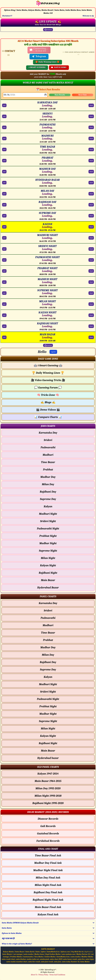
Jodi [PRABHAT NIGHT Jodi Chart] (4, 271)
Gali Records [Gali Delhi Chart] (48, 826)
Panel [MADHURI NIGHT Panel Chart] (91, 238)
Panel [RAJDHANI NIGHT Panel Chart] (91, 326)
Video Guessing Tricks (48, 380)
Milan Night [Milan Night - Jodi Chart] (48, 558)
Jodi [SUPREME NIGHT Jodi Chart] (4, 293)
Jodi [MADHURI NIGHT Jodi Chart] (4, 238)
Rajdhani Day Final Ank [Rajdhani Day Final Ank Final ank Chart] (48, 892)
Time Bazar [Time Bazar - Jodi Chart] (48, 462)
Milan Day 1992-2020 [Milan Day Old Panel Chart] (48, 788)
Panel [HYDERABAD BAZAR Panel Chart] (91, 183)
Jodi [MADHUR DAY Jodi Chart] (4, 172)
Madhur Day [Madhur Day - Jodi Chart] (48, 477)
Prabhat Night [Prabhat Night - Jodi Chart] (48, 536)
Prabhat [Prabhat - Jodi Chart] (48, 470)
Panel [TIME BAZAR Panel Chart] (91, 149)
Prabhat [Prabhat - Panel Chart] (48, 640)
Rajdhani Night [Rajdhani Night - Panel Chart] (48, 743)
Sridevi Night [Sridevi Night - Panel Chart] (48, 692)
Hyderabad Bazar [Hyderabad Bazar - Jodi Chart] (48, 588)
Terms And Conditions (57, 975)
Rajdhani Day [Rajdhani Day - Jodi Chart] (48, 492)
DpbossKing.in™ (50, 970)
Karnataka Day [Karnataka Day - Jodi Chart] (48, 433)
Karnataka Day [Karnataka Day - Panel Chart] (48, 603)
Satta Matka (85, 962)
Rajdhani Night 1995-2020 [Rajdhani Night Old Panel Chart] (48, 803)
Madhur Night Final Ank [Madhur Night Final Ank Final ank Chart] (48, 870)
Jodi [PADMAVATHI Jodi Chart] (4, 127)
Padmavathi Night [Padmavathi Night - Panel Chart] (48, 699)
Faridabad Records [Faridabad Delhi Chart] (48, 841)
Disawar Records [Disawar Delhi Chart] (48, 819)
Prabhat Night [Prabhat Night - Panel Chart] (48, 706)
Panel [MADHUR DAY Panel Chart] (91, 172)
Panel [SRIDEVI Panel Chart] (91, 116)
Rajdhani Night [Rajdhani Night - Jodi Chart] (48, 573)
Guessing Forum (48, 388)
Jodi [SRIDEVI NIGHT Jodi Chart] (4, 249)
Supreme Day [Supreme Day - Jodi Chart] (48, 499)
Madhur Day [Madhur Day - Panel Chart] (48, 647)
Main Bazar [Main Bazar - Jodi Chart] (48, 580)
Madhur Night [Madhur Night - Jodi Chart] (48, 543)
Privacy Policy (43, 975)
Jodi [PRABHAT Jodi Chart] (4, 161)
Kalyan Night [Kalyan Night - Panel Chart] (48, 736)
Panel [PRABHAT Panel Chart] (91, 161)
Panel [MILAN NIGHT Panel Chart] (91, 304)
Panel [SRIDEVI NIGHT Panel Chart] (91, 249)
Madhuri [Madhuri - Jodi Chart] (48, 455)
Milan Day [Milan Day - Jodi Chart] (48, 484)
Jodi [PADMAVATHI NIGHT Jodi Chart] (4, 260)
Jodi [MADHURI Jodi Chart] (4, 138)
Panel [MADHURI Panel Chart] (91, 138)
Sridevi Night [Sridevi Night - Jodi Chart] (48, 521)
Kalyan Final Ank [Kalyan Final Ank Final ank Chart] (48, 915)
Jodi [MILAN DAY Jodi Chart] (4, 194)
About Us (34, 975)
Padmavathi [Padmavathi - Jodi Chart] (48, 447)
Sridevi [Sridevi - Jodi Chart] (48, 440)
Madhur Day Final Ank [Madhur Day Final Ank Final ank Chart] (48, 863)
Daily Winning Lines (48, 373)
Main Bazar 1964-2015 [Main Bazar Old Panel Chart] (48, 781)
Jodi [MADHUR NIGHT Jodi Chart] (4, 282)
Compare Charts (48, 417)
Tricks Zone (48, 395)
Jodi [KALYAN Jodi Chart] (4, 227)
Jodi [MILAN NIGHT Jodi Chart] (4, 304)
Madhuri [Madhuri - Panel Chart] (48, 625)
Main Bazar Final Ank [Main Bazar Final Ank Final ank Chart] (48, 907)
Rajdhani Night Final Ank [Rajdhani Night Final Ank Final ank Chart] (48, 900)
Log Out (53, 352)
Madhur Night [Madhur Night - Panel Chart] (48, 714)
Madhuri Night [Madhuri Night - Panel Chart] (48, 684)
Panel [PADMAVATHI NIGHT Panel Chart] (91, 260)
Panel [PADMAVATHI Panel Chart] (91, 127)
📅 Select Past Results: (48, 89)
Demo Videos (48, 410)
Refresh (48, 30)
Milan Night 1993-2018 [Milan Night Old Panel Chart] (48, 796)
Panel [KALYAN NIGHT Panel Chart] (91, 315)
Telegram (39, 56)
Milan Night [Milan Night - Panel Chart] (48, 729)
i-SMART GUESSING (37, 67)
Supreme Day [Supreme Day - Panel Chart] (48, 670)
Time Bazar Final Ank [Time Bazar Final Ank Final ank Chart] (48, 856)
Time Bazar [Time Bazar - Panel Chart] (48, 633)
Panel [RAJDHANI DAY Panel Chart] (91, 205)
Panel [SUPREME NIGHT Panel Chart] (91, 293)
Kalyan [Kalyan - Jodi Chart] (48, 506)
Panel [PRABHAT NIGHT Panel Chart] (91, 271)
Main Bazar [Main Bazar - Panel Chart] (48, 751)
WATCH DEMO (59, 67)
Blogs (48, 402)
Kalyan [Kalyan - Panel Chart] (48, 677)
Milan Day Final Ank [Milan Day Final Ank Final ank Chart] (48, 878)
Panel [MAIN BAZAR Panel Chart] (91, 337)
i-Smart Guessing (48, 365)
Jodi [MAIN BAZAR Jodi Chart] (4, 337)
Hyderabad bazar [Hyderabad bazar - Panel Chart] (48, 758)
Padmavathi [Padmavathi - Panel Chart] (48, 618)
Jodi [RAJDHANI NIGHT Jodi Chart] (4, 326)
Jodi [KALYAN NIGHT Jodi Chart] (4, 315)
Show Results (60, 95)
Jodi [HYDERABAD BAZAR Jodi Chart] (4, 183)
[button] (48, 359)
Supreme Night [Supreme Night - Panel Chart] (48, 721)
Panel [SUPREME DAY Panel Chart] (91, 216)
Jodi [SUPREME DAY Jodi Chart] (4, 216)
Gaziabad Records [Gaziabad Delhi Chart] (48, 834)
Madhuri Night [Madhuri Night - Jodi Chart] (48, 514)
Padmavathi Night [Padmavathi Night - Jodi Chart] (48, 529)
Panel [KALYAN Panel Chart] (91, 227)
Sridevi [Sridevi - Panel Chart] (48, 611)
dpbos (43, 952)
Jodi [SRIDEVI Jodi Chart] (4, 116)
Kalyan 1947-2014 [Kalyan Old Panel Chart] (48, 774)
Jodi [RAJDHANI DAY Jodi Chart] (4, 205)
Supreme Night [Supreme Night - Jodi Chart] (48, 551)
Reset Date (83, 95)
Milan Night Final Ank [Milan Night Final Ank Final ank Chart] (48, 885)
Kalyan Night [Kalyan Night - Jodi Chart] (48, 565)
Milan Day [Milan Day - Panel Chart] (48, 655)
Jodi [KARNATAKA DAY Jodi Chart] (4, 105)
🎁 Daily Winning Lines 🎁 (47, 62)
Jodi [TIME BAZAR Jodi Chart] (4, 149)
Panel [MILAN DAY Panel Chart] (91, 194)
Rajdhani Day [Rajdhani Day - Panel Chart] (48, 662)
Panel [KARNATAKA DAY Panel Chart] (91, 105)
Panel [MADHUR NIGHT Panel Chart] (91, 282)
